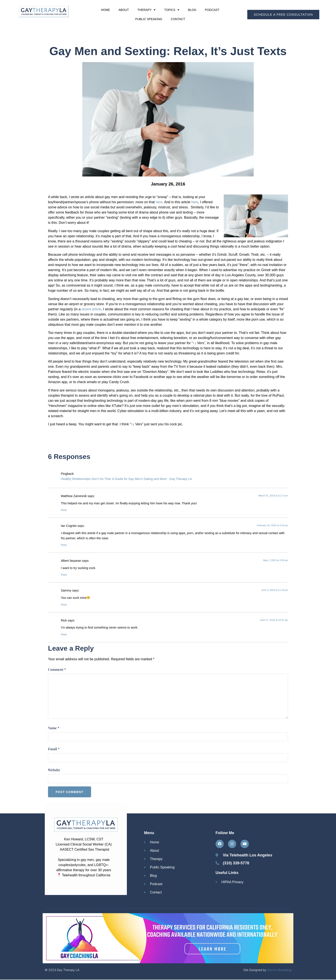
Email (54, 749)
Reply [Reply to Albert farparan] (64, 575)
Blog (192, 10)
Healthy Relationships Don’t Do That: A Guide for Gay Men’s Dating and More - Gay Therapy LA (126, 479)
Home (105, 10)
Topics (172, 10)
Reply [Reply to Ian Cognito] (64, 545)
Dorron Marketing (279, 970)
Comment (57, 669)
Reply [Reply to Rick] (64, 634)
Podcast (212, 10)
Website (54, 770)
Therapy (146, 10)
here (159, 202)
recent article (91, 309)
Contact (178, 19)
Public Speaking (149, 19)
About (124, 10)
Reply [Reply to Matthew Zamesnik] (64, 510)
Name (54, 728)
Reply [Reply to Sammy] (64, 605)
